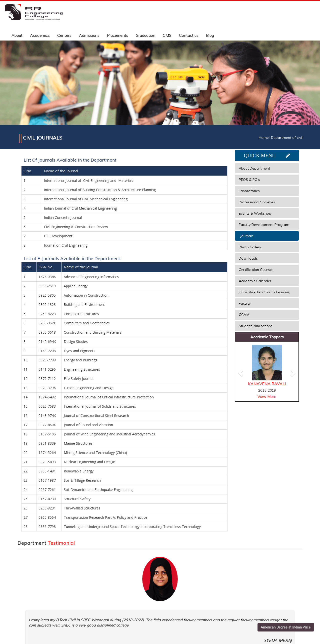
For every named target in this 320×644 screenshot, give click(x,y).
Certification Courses (256, 270)
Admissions (89, 35)
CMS (167, 35)
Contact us (189, 35)
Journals (247, 236)
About (17, 35)
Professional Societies (257, 202)
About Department (254, 168)
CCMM (244, 315)
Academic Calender (255, 281)
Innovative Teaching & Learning (264, 292)
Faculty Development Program (264, 225)
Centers (64, 35)
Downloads (248, 258)
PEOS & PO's (249, 180)
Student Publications (256, 326)
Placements (118, 35)
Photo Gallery (250, 247)
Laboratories (249, 191)
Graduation (145, 35)
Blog (210, 35)
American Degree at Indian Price (286, 627)
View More (267, 397)
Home (264, 138)
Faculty (245, 303)
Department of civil (287, 138)
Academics (40, 35)
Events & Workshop (255, 213)
